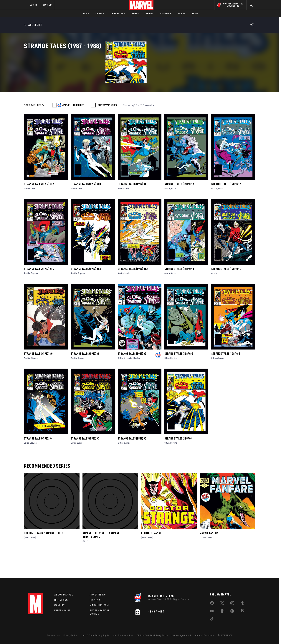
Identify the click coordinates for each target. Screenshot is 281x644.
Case (33, 212)
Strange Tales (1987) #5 (226, 377)
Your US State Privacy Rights (95, 635)
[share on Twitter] (222, 604)
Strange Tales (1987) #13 (86, 292)
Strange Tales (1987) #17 (133, 208)
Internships (62, 610)
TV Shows (166, 13)
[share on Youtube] (212, 612)
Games (135, 13)
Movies (149, 13)
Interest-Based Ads (204, 635)
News (86, 13)
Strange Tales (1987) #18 (86, 208)
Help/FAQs (61, 600)
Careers (60, 605)
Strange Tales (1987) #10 (226, 292)
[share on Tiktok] (212, 620)
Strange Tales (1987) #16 (179, 208)
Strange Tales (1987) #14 (39, 292)
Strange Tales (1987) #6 (179, 377)
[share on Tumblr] (242, 604)
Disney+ (95, 600)
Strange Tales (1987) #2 (132, 462)
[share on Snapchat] (222, 612)
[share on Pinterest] (232, 612)
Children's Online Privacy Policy (152, 635)
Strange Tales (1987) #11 (179, 292)
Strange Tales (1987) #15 (226, 208)
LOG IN (33, 5)
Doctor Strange (151, 557)
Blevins (34, 382)
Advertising (98, 595)
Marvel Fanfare (209, 557)
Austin (27, 212)
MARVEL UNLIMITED (73, 129)
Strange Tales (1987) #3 (85, 462)
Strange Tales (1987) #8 (85, 377)
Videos (181, 13)
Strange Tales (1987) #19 (39, 208)
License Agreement (181, 635)
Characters (118, 13)
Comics (100, 13)
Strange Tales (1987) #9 (38, 377)
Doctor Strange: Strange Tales (44, 557)
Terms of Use (53, 635)
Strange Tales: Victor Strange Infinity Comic (102, 559)
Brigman (35, 297)
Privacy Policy (70, 635)
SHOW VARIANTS (107, 129)
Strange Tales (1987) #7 (132, 377)
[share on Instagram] (232, 604)
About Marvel (64, 595)
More (195, 13)
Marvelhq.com (99, 605)
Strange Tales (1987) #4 (38, 462)
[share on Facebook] (212, 604)
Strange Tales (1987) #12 (133, 292)
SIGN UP (47, 5)
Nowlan (137, 382)
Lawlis (128, 297)
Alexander (128, 382)
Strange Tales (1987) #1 (179, 462)
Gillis (120, 382)
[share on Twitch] (242, 612)
